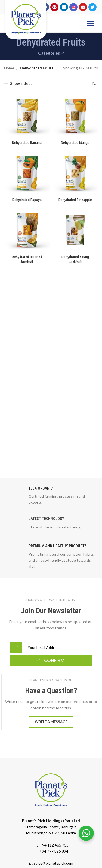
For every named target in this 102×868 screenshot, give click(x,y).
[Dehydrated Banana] (27, 116)
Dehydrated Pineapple (75, 200)
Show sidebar (22, 83)
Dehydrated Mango (75, 143)
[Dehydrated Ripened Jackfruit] (27, 230)
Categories (49, 53)
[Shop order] (94, 83)
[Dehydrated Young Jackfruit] (75, 230)
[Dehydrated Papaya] (27, 173)
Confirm (51, 660)
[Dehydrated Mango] (75, 116)
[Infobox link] (51, 496)
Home (9, 68)
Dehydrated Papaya (27, 200)
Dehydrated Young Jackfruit (75, 259)
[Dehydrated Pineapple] (75, 173)
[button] (90, 23)
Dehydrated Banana (27, 143)
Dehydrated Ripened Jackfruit (27, 259)
